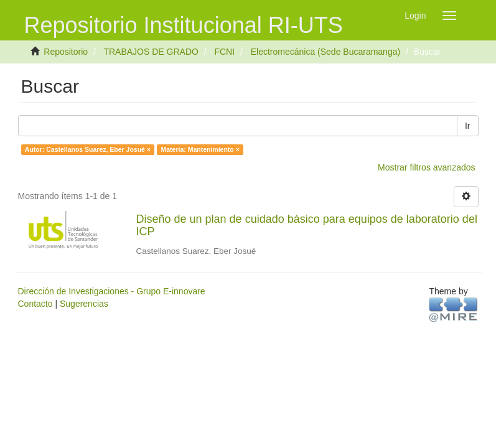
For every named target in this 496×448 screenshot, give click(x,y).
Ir (468, 126)
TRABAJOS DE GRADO (151, 52)
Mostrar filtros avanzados (426, 167)
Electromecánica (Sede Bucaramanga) (325, 52)
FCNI (224, 52)
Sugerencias (84, 304)
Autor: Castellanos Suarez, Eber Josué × (88, 149)
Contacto (35, 304)
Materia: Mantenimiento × (200, 149)
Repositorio (66, 52)
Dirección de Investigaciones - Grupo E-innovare (112, 291)
